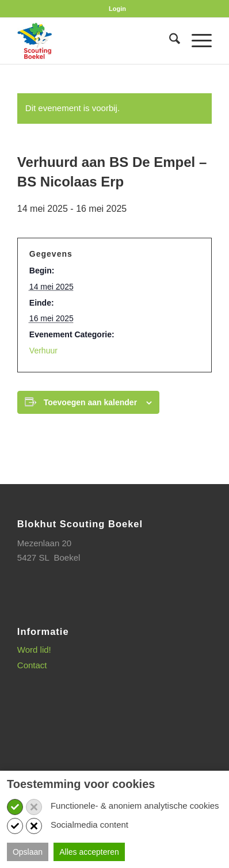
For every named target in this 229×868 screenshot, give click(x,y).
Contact (32, 665)
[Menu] (196, 41)
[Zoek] (169, 41)
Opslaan (28, 852)
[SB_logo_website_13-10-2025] (95, 41)
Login (117, 9)
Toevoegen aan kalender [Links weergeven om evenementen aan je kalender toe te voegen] (90, 402)
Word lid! (34, 650)
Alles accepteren (89, 852)
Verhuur (43, 351)
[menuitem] (117, 9)
